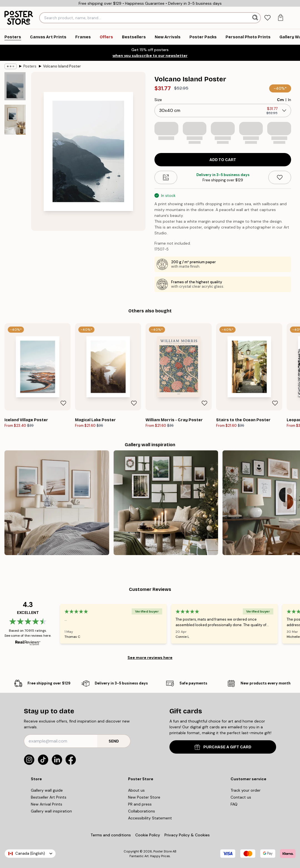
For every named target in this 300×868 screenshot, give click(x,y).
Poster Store (162, 851)
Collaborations (142, 811)
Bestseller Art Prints (49, 797)
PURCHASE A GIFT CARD (223, 747)
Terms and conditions (111, 835)
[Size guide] (166, 177)
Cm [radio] (280, 100)
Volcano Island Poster (62, 66)
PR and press (140, 804)
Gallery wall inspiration (51, 811)
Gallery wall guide (47, 790)
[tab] (268, 18)
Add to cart (223, 160)
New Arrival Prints (47, 804)
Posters (30, 66)
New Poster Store (144, 797)
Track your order (246, 790)
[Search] (256, 18)
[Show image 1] (15, 86)
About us (136, 790)
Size (158, 100)
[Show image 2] (15, 120)
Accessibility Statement (150, 818)
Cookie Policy (148, 835)
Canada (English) (30, 853)
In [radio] (290, 100)
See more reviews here (150, 658)
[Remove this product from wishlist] (280, 177)
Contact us (241, 797)
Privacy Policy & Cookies (187, 835)
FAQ (234, 804)
